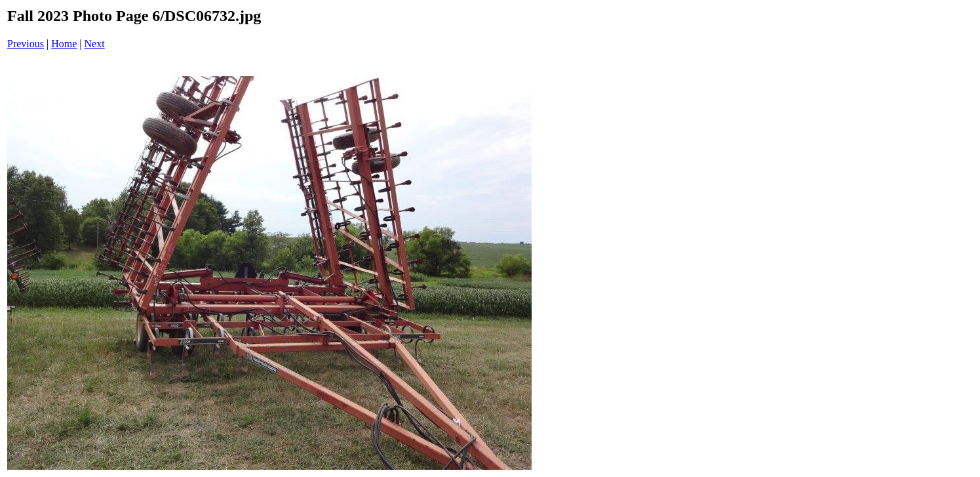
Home (64, 44)
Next (95, 44)
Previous (26, 44)
